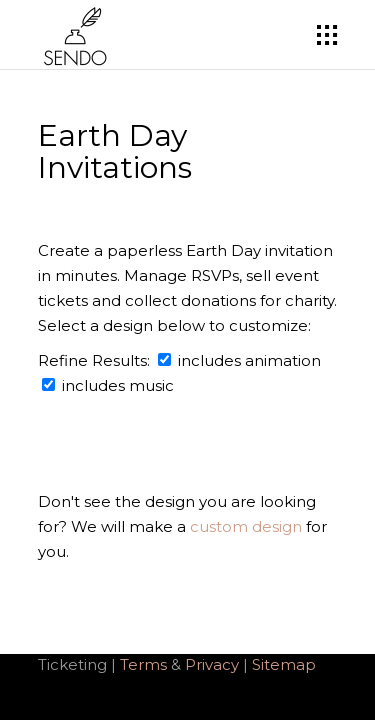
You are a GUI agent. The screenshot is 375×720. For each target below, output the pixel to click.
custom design (246, 526)
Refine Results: (108, 360)
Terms (143, 664)
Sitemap (284, 664)
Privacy (214, 664)
